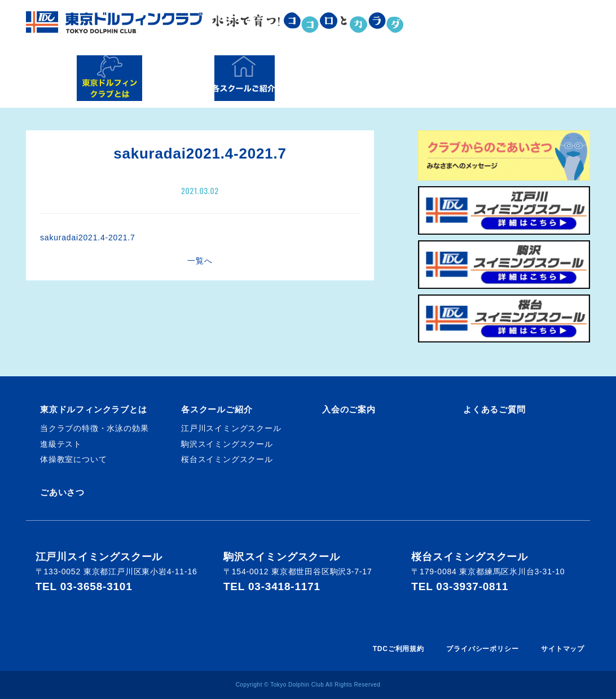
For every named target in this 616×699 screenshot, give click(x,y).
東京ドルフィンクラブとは (109, 78)
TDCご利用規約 (399, 649)
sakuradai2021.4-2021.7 (88, 238)
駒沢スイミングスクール (227, 444)
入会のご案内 (374, 78)
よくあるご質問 (506, 78)
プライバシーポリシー (482, 649)
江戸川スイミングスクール (231, 428)
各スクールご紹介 (244, 78)
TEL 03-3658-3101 (84, 586)
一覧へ (200, 261)
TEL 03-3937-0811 (460, 586)
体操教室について (73, 459)
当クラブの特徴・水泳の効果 (94, 428)
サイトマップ (563, 649)
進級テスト (61, 444)
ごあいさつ (62, 492)
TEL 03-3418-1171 (272, 586)
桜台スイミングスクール (227, 459)
